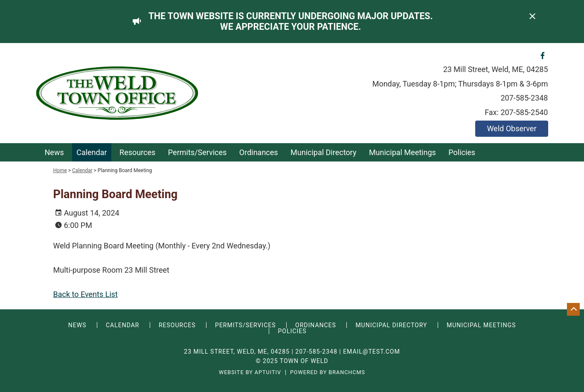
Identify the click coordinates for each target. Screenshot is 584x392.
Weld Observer (511, 128)
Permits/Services (198, 152)
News (54, 152)
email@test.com (372, 352)
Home (60, 170)
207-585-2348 (524, 98)
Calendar (92, 152)
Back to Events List (86, 294)
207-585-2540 (524, 112)
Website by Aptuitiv (250, 373)
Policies (462, 152)
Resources (137, 152)
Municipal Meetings (402, 152)
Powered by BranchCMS (328, 373)
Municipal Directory (323, 152)
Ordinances (259, 152)
